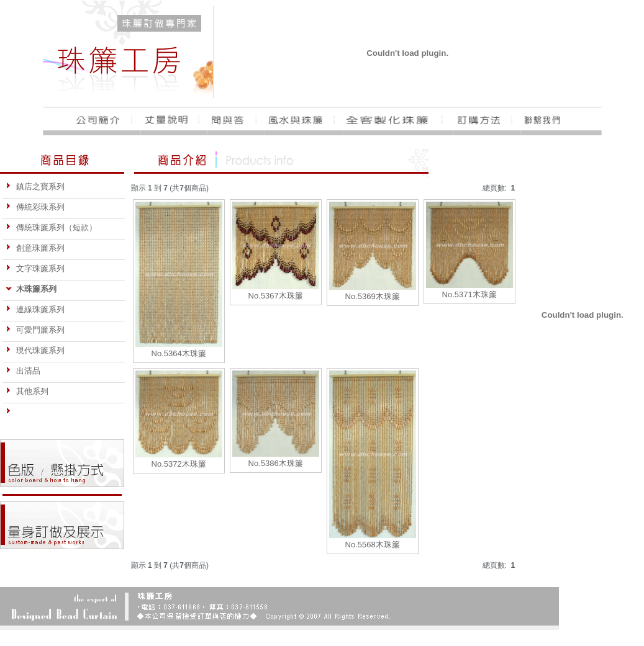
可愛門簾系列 (35, 330)
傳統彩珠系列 (35, 207)
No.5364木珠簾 (179, 353)
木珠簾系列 (31, 289)
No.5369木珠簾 (373, 296)
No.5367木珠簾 (276, 296)
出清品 (23, 371)
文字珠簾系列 (35, 268)
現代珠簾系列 (35, 350)
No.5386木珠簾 (276, 463)
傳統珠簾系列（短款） (51, 227)
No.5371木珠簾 (469, 294)
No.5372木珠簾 (179, 464)
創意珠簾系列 (35, 248)
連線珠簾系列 (35, 309)
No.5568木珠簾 (373, 545)
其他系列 (27, 391)
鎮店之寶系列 (35, 186)
